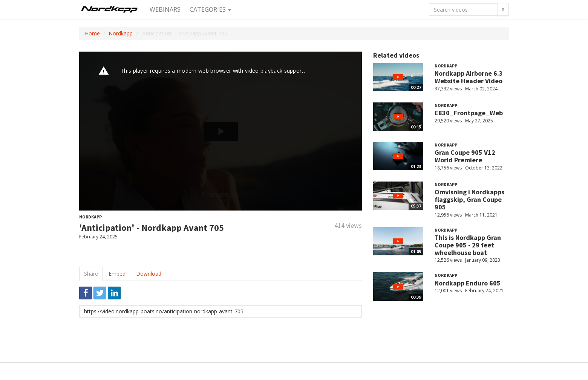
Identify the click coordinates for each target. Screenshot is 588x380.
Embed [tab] (117, 274)
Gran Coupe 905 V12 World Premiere (465, 156)
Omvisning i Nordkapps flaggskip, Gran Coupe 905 (469, 199)
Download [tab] (149, 274)
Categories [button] (210, 9)
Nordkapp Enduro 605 (468, 283)
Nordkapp (121, 33)
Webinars (165, 9)
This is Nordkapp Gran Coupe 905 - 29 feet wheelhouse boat (468, 245)
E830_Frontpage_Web (469, 113)
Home (92, 33)
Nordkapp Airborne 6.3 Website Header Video (469, 77)
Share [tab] (91, 274)
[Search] (503, 9)
